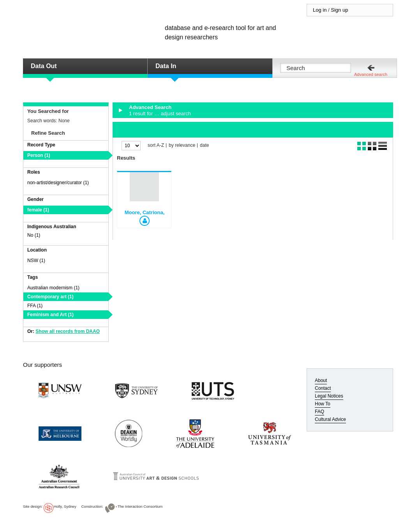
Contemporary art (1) (50, 297)
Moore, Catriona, (145, 212)
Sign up (339, 10)
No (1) (34, 235)
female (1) (38, 210)
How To (323, 404)
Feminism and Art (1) (50, 315)
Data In (166, 66)
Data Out (44, 66)
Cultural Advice (330, 419)
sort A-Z (156, 145)
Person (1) (39, 155)
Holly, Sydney (65, 506)
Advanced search (371, 74)
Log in (320, 10)
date (204, 145)
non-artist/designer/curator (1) (58, 183)
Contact (323, 388)
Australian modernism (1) (53, 288)
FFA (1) (35, 306)
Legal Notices (329, 396)
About (321, 380)
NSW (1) (36, 260)
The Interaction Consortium (140, 506)
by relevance (182, 145)
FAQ (319, 412)
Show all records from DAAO (68, 331)
